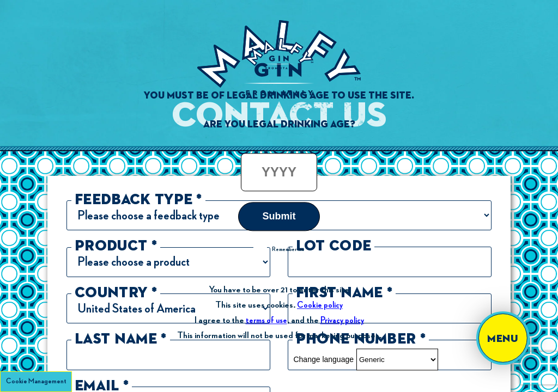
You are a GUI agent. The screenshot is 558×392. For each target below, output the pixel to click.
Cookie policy (320, 305)
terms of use (266, 320)
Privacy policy (342, 320)
